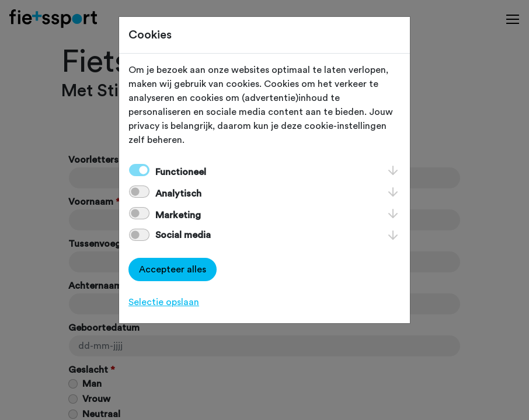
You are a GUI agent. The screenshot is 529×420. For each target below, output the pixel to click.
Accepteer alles (173, 269)
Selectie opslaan (164, 302)
